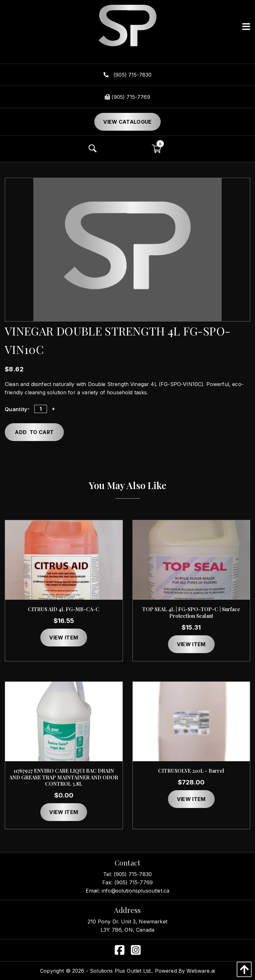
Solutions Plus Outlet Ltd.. (121, 971)
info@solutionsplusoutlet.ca (135, 891)
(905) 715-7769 (127, 97)
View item (64, 638)
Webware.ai (201, 971)
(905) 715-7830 (128, 75)
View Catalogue (127, 122)
